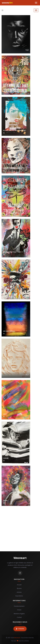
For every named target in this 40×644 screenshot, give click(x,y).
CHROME (6, 458)
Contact (19, 617)
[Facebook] (20, 573)
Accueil (19, 585)
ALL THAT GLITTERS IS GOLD (12, 89)
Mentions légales (19, 614)
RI (2, 10)
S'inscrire (20, 629)
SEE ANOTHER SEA (9, 331)
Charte (19, 610)
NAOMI (5, 501)
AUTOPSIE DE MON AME (10, 294)
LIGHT (5, 414)
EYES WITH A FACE (9, 168)
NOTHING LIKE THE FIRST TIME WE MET (15, 130)
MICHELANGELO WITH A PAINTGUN (13, 210)
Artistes (19, 592)
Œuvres (19, 588)
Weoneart (20, 558)
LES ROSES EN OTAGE (10, 252)
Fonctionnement (19, 606)
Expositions (19, 596)
